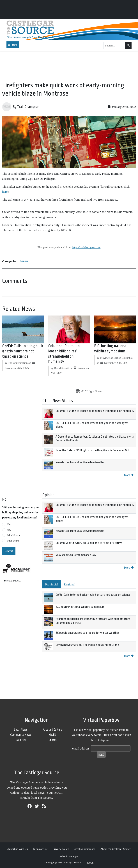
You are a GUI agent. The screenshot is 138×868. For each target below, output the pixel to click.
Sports (53, 740)
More (129, 475)
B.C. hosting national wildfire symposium (80, 607)
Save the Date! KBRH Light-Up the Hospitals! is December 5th (92, 450)
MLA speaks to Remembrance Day (76, 555)
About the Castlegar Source (116, 849)
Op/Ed (53, 735)
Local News (21, 730)
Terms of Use (40, 849)
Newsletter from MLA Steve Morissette (80, 462)
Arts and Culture (53, 730)
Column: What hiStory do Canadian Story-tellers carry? (89, 543)
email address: (81, 748)
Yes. (9, 524)
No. (9, 530)
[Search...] (114, 46)
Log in (90, 863)
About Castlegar (69, 856)
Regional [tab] (70, 584)
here (5, 192)
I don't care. (13, 541)
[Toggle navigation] (13, 45)
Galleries (21, 740)
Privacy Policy (61, 849)
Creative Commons (85, 849)
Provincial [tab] (52, 584)
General (25, 261)
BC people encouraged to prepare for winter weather (87, 633)
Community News (21, 735)
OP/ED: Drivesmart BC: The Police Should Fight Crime (87, 645)
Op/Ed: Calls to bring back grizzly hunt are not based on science (23, 351)
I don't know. (14, 535)
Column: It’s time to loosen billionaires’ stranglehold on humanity (95, 411)
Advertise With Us (18, 849)
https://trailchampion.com (86, 247)
